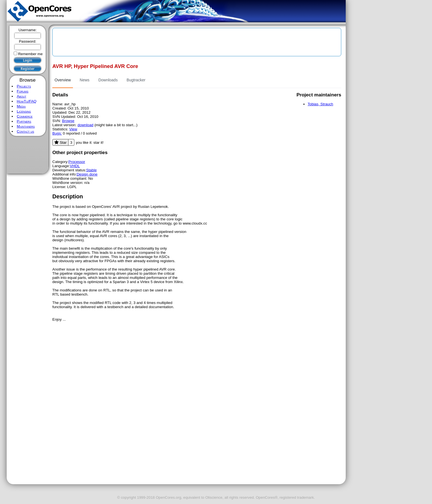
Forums (23, 91)
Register (28, 69)
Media (21, 106)
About (21, 96)
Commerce (25, 116)
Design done (87, 174)
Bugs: (57, 133)
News (84, 80)
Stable (92, 170)
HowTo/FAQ (27, 101)
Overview (63, 80)
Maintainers (26, 126)
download (85, 125)
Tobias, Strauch (320, 104)
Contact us (25, 131)
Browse (68, 121)
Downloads (108, 80)
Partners (24, 121)
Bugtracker (136, 80)
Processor (77, 162)
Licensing (24, 111)
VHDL (75, 166)
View (73, 129)
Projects (24, 86)
